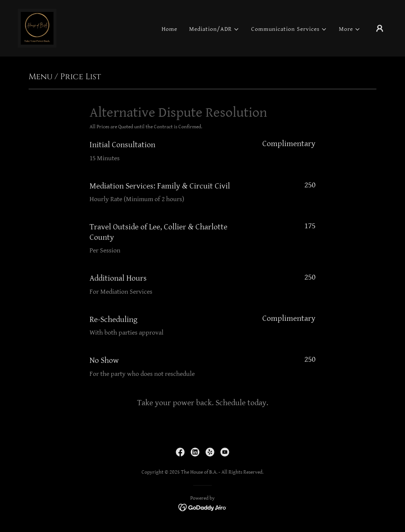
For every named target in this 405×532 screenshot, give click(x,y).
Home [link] (169, 29)
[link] (37, 28)
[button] (214, 29)
